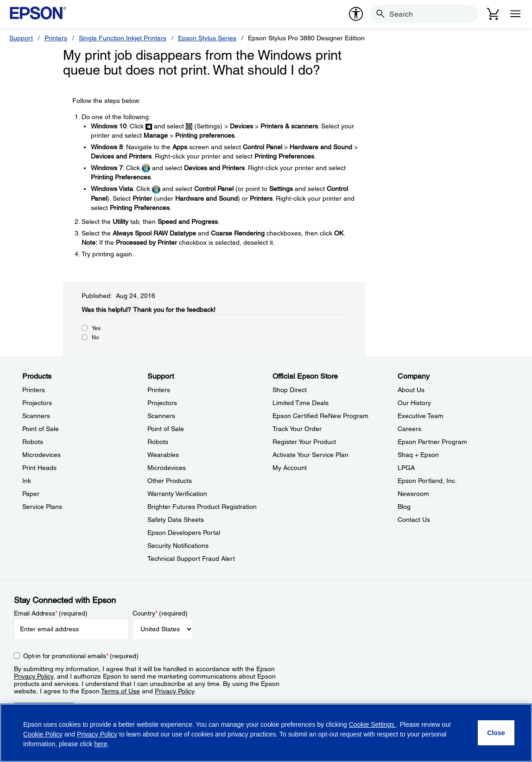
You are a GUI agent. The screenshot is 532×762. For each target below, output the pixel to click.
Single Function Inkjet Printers (123, 38)
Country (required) (160, 613)
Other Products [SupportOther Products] (170, 481)
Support (21, 38)
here (101, 744)
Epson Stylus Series (207, 38)
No (95, 337)
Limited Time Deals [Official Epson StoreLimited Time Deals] (301, 403)
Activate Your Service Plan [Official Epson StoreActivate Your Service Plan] (310, 455)
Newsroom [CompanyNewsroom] (413, 494)
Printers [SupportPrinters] (159, 390)
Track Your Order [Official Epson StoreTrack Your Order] (297, 429)
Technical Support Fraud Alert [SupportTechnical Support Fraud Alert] (191, 559)
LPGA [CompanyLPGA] (406, 468)
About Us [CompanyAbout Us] (411, 390)
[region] (266, 733)
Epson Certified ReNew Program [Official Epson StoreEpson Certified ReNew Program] (320, 416)
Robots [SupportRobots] (158, 442)
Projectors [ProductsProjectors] (37, 403)
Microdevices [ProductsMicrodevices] (41, 455)
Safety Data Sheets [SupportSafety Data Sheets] (176, 520)
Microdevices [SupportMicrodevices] (167, 468)
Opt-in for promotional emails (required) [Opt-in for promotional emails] (81, 656)
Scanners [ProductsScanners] (36, 416)
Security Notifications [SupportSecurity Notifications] (178, 546)
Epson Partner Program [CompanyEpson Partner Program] (432, 442)
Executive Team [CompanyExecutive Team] (421, 416)
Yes (96, 328)
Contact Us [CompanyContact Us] (414, 520)
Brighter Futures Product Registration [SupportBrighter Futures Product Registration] (202, 507)
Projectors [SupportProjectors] (162, 403)
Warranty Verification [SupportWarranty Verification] (177, 494)
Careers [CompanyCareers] (409, 429)
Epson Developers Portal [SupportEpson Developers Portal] (184, 533)
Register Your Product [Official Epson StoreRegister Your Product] (304, 442)
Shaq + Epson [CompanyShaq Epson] (418, 455)
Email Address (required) (51, 613)
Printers (56, 38)
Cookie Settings (373, 724)
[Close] (496, 733)
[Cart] (493, 14)
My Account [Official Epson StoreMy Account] (290, 468)
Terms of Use (120, 691)
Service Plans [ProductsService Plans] (42, 507)
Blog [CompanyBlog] (404, 507)
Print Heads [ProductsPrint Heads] (39, 468)
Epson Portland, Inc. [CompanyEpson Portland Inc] (427, 481)
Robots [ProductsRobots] (33, 442)
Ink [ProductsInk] (27, 481)
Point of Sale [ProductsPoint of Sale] (41, 429)
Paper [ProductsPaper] (31, 494)
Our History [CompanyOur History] (414, 403)
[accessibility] (356, 14)
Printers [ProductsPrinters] (34, 390)
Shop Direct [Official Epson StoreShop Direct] (290, 390)
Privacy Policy (34, 676)
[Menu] (515, 14)
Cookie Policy (43, 734)
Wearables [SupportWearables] (163, 455)
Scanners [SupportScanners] (161, 416)
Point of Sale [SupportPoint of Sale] (166, 429)
